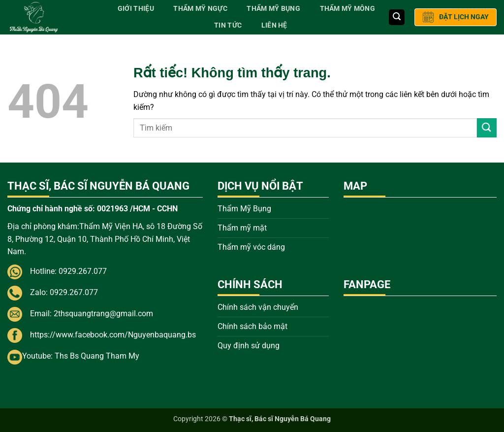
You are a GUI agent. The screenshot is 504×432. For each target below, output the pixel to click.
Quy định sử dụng (249, 346)
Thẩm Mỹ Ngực (200, 9)
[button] (397, 17)
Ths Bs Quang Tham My (97, 356)
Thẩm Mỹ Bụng (273, 9)
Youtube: (38, 356)
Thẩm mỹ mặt (242, 228)
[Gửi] (487, 128)
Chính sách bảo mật (252, 326)
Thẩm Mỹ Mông (347, 9)
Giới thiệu (136, 9)
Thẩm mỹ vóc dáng (251, 247)
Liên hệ (274, 25)
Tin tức (228, 25)
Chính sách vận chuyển (258, 307)
